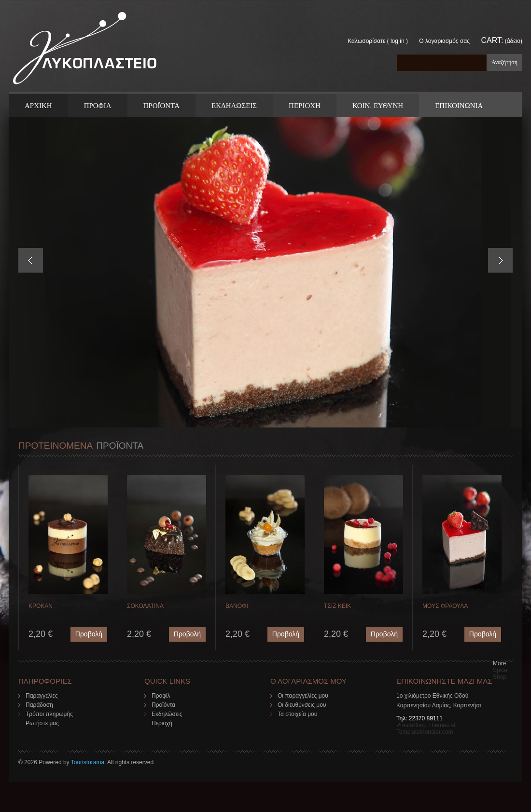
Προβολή (89, 634)
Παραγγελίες (42, 696)
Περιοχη (305, 106)
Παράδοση (39, 705)
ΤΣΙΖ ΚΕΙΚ (337, 606)
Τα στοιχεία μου (297, 714)
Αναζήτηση (504, 62)
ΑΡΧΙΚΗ (38, 106)
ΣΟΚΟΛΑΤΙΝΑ (145, 606)
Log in (398, 41)
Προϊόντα (163, 705)
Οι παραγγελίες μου (303, 696)
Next (500, 260)
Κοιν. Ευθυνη (378, 106)
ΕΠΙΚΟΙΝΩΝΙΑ (459, 106)
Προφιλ (98, 106)
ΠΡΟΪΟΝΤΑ (161, 106)
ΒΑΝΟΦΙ (237, 606)
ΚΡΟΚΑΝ (41, 606)
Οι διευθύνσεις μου (302, 705)
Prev (31, 260)
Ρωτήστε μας (42, 723)
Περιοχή (162, 723)
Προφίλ (161, 696)
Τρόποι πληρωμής (49, 714)
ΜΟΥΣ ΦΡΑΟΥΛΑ (445, 606)
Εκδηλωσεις (234, 106)
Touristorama (88, 762)
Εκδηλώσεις (167, 714)
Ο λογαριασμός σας (444, 41)
